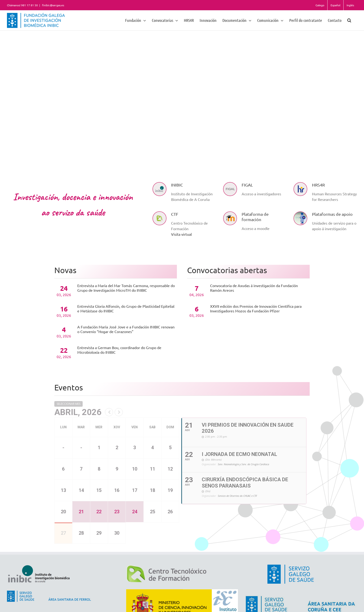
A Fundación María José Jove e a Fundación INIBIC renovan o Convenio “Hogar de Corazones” (126, 329)
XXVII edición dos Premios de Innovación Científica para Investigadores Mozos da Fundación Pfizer (256, 308)
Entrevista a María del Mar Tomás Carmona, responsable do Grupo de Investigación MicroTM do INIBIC (126, 288)
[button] (349, 20)
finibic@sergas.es (53, 5)
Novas (65, 270)
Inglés (350, 5)
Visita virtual (181, 234)
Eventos (69, 387)
